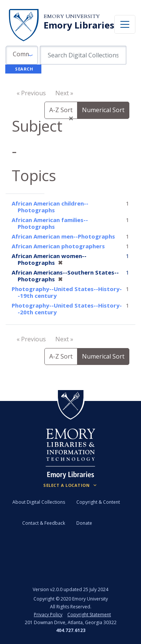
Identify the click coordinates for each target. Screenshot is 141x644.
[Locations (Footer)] (70, 485)
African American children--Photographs (50, 207)
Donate (84, 523)
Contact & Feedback (44, 523)
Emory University (72, 16)
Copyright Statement (89, 615)
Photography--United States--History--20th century (67, 309)
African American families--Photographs (50, 223)
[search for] (83, 55)
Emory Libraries (79, 25)
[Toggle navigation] (125, 24)
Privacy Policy (48, 615)
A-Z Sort (61, 110)
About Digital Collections (39, 502)
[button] (22, 55)
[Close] (71, 118)
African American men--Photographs (63, 236)
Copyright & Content (98, 502)
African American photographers (58, 246)
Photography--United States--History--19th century (67, 292)
